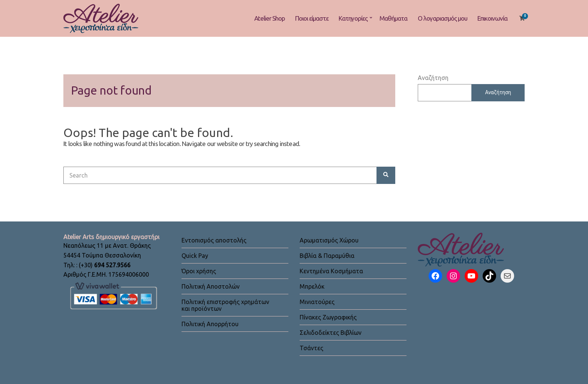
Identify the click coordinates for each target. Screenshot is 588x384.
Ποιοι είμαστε (312, 18)
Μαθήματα (393, 18)
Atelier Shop (270, 18)
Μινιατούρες (317, 302)
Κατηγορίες (353, 18)
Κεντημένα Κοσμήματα (331, 271)
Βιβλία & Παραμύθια (327, 256)
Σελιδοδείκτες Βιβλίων (331, 333)
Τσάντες (311, 348)
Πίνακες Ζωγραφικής (328, 317)
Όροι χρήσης (199, 271)
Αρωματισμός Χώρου (329, 240)
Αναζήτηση (433, 78)
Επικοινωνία (492, 18)
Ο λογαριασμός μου (442, 18)
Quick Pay (195, 256)
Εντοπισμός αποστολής (214, 240)
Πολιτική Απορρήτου (210, 324)
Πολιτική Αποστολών (211, 286)
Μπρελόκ (312, 286)
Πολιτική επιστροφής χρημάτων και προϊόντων (225, 305)
